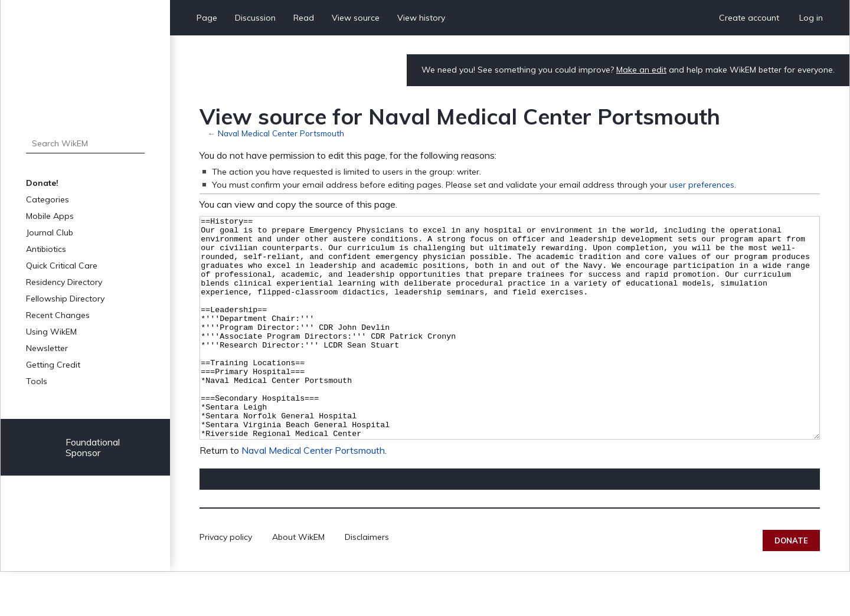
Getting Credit (53, 365)
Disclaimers (367, 581)
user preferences (702, 185)
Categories (48, 199)
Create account (749, 18)
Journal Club (50, 232)
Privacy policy (226, 581)
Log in (811, 18)
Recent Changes (58, 315)
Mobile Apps (50, 216)
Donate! (42, 183)
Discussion (255, 18)
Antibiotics (46, 249)
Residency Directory (64, 282)
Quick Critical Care (62, 266)
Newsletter (47, 348)
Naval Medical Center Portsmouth (281, 133)
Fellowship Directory (65, 299)
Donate (791, 585)
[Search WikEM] (85, 143)
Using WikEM (51, 332)
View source (356, 18)
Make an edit (641, 70)
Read (304, 18)
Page (207, 18)
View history (421, 18)
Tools (37, 381)
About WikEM (298, 581)
